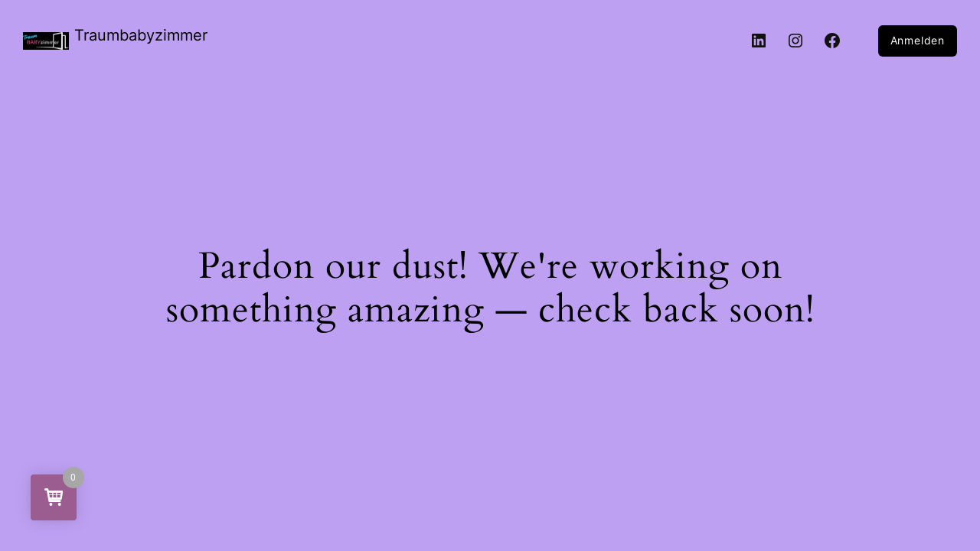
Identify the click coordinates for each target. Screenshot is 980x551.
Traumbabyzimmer (141, 35)
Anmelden (918, 40)
